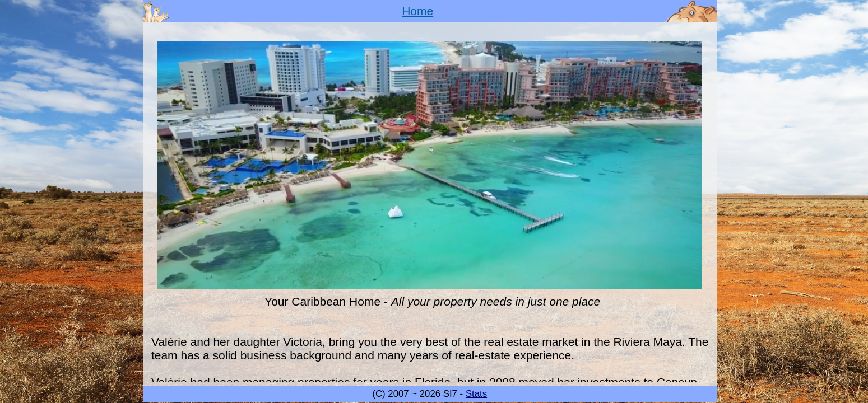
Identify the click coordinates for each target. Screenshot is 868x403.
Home (417, 11)
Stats (476, 394)
